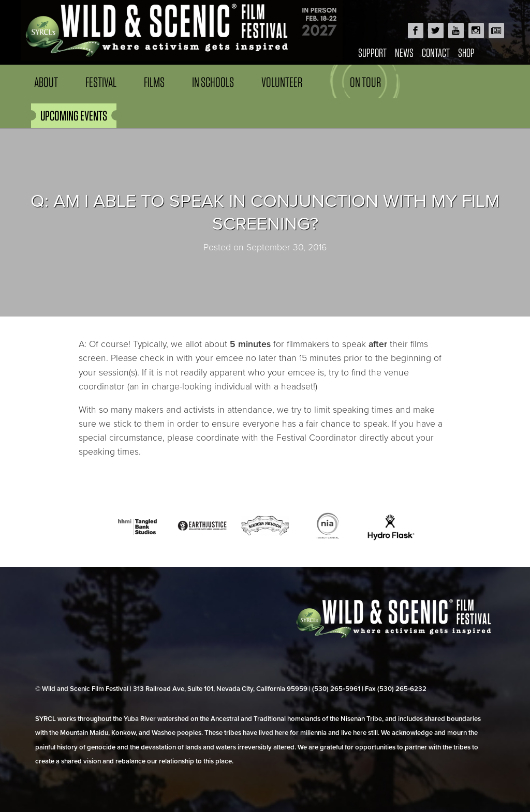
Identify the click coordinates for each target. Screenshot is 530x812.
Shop (466, 52)
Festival (101, 82)
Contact (436, 52)
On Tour (365, 82)
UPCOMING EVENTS (74, 116)
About (46, 82)
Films (154, 82)
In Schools (213, 82)
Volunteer (282, 82)
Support (372, 52)
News (404, 52)
